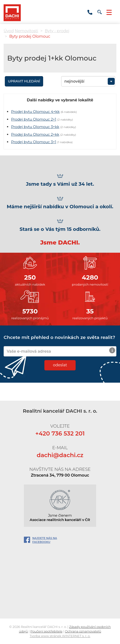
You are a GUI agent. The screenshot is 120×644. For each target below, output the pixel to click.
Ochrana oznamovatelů (83, 631)
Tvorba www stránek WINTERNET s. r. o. (60, 636)
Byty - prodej (57, 31)
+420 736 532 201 (90, 12)
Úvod (9, 31)
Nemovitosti (26, 31)
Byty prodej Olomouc (30, 36)
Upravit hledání (24, 81)
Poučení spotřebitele (46, 631)
